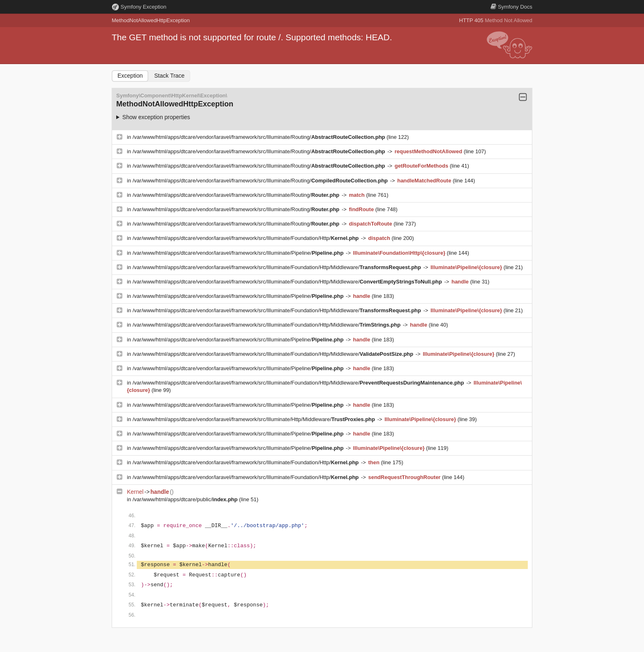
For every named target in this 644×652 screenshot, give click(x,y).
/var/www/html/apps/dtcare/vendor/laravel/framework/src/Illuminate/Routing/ (260, 137)
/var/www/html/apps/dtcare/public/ (186, 499)
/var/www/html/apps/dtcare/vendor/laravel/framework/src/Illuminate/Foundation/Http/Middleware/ (278, 267)
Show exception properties (156, 117)
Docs (511, 7)
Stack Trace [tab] (169, 76)
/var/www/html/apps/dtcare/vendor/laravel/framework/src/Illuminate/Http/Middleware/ (255, 419)
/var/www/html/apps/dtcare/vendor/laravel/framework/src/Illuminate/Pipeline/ (239, 253)
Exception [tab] (130, 76)
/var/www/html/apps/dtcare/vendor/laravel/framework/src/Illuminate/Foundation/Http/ (246, 238)
